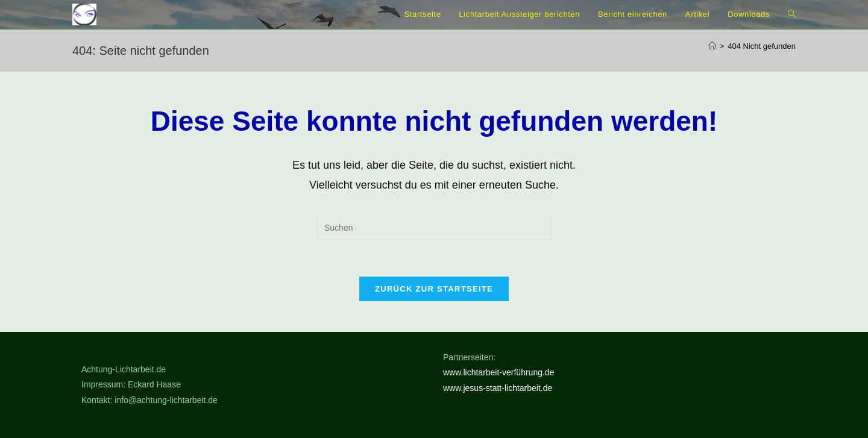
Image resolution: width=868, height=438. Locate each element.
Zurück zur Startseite (434, 289)
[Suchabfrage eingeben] (434, 228)
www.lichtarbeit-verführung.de (498, 372)
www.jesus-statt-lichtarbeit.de (498, 388)
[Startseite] (712, 46)
